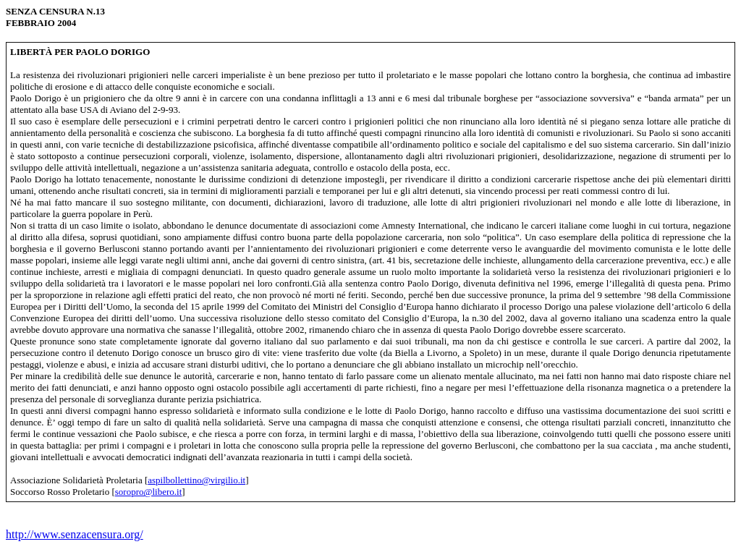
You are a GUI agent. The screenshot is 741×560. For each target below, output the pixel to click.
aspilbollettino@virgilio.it (196, 480)
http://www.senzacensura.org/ (75, 534)
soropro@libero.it (149, 492)
